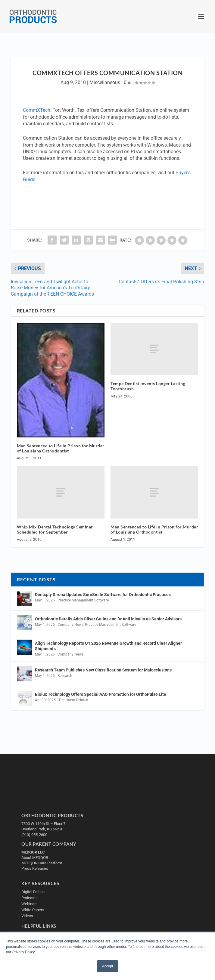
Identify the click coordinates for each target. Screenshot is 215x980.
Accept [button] (108, 966)
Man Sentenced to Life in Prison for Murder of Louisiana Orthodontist (61, 448)
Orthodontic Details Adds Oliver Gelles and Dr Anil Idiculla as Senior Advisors (108, 619)
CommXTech (37, 110)
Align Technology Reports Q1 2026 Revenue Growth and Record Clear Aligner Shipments (108, 646)
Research (65, 676)
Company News (70, 625)
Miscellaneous (105, 82)
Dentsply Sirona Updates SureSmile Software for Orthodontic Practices (103, 595)
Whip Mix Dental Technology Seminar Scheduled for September (55, 529)
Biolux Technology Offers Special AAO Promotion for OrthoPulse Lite (101, 694)
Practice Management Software (83, 600)
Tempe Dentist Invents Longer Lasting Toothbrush (148, 386)
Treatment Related (73, 700)
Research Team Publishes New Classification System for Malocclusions (103, 670)
